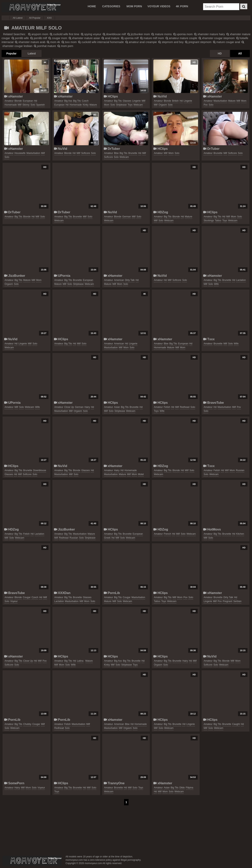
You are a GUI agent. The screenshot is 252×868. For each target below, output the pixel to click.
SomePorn (14, 783)
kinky (86, 105)
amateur (9, 101)
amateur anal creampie (141, 42)
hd (36, 101)
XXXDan (62, 593)
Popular (11, 53)
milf (20, 105)
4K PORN (182, 6)
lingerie (137, 101)
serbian (237, 601)
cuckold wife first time (65, 34)
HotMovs (212, 529)
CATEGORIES (111, 6)
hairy (87, 407)
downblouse (40, 470)
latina (80, 661)
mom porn (65, 46)
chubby (27, 724)
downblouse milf (114, 34)
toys (130, 105)
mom (107, 105)
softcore (86, 153)
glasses (127, 101)
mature (93, 105)
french (167, 534)
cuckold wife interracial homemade (101, 42)
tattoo (218, 221)
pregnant (227, 601)
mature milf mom (152, 38)
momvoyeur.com (32, 861)
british (175, 101)
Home (92, 6)
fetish (167, 407)
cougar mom (58, 38)
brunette (133, 153)
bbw (116, 153)
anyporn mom (38, 34)
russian (240, 470)
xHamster (13, 96)
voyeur (14, 601)
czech (85, 101)
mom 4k (53, 42)
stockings (209, 221)
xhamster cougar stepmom (217, 38)
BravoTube (214, 403)
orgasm (163, 105)
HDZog (161, 212)
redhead (185, 407)
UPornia (62, 276)
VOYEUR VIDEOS (159, 6)
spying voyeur (91, 34)
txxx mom (69, 42)
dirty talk (130, 280)
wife (216, 284)
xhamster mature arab (30, 42)
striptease (121, 105)
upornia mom (183, 34)
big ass (68, 101)
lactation (241, 280)
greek (107, 538)
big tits (77, 101)
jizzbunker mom (139, 34)
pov (206, 105)
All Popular (35, 18)
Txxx (209, 339)
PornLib (112, 593)
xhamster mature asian (84, 38)
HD (220, 53)
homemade (11, 105)
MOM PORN (134, 6)
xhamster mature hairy (209, 34)
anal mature (111, 38)
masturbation (220, 101)
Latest (32, 53)
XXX (49, 18)
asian (117, 407)
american (119, 280)
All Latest (18, 18)
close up (69, 407)
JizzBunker (15, 276)
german (126, 217)
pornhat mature (45, 46)
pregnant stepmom (198, 42)
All (240, 53)
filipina (190, 788)
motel (141, 474)
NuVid (160, 96)
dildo (182, 788)
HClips (111, 96)
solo (33, 105)
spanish (40, 105)
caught (236, 724)
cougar (27, 597)
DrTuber (112, 149)
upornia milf (130, 38)
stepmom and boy (171, 42)
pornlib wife (20, 38)
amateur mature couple (181, 38)
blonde (18, 101)
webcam (138, 105)
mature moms (161, 34)
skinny (26, 105)
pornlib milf (39, 38)
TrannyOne (114, 783)
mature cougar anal (227, 42)
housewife (20, 153)
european (28, 101)
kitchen (240, 534)
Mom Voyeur (31, 7)
